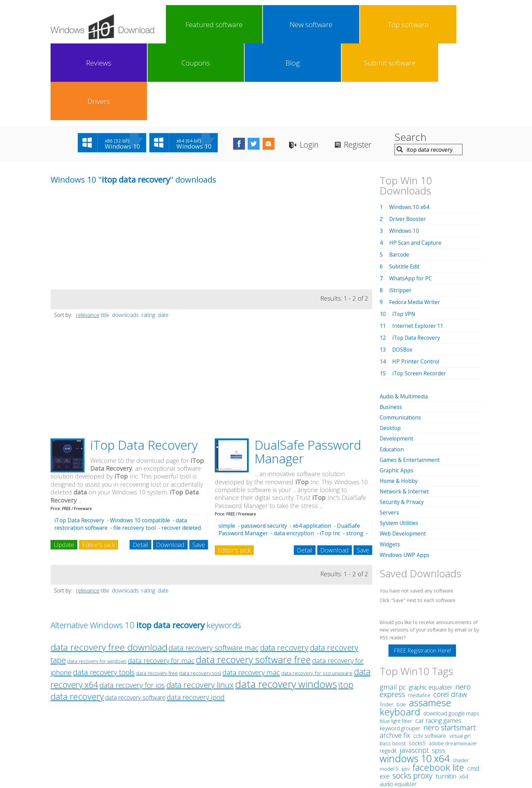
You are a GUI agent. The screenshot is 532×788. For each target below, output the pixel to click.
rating (148, 238)
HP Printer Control (416, 285)
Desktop (391, 351)
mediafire (419, 618)
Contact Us (316, 734)
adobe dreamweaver (453, 666)
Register (375, 68)
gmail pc (393, 610)
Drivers (461, 24)
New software (225, 24)
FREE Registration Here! (422, 573)
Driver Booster (408, 142)
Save (199, 468)
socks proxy (413, 698)
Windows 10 (404, 154)
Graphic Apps (397, 393)
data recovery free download (109, 570)
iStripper (400, 213)
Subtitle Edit (404, 190)
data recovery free (157, 596)
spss (439, 673)
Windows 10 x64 (410, 130)
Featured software (185, 24)
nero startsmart (450, 650)
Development (397, 362)
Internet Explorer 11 (418, 249)
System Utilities (399, 446)
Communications (401, 341)
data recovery (284, 571)
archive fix (395, 658)
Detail (140, 468)
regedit (388, 673)
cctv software (430, 658)
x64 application (312, 449)
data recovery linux (200, 608)
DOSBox (403, 273)
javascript (414, 673)
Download (170, 468)
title (105, 238)
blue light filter (396, 643)
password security (264, 449)
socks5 (417, 666)
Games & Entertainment (410, 383)
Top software (264, 24)
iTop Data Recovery (144, 368)
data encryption (294, 456)
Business (391, 330)
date (163, 238)
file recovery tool (135, 451)
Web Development (403, 456)
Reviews (303, 24)
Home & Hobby (399, 404)
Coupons (343, 24)
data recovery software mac (214, 571)
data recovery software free (253, 583)
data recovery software (135, 621)
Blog (382, 24)
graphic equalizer (431, 610)
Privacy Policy (265, 734)
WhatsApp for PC (411, 202)
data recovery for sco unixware (317, 596)
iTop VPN (404, 237)
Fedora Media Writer (415, 225)
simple (227, 449)
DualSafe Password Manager (308, 375)
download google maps (451, 636)
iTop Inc (330, 456)
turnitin (446, 699)
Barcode (400, 178)
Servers (389, 435)
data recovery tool (200, 596)
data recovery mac (251, 596)
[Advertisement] (101, 165)
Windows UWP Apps (405, 477)
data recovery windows (286, 607)
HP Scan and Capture (416, 166)
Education (392, 372)
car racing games (438, 643)
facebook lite (438, 690)
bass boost (393, 666)
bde (401, 627)
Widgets (390, 467)
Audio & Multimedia (404, 320)
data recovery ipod (196, 620)
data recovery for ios (132, 608)
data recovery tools (104, 595)
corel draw (450, 617)
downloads (125, 238)
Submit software (421, 24)
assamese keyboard (415, 630)
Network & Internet (405, 414)
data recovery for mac (161, 584)
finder (387, 627)
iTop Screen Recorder (420, 297)
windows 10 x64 (415, 681)
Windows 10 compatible (140, 444)
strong (355, 456)
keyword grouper (400, 651)
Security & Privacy (402, 425)
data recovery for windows (97, 585)
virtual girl (460, 658)
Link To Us (215, 734)
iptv (405, 691)
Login (324, 68)
